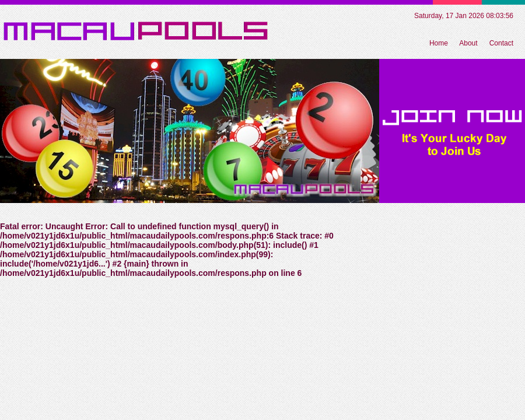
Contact (501, 43)
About (468, 43)
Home (439, 43)
